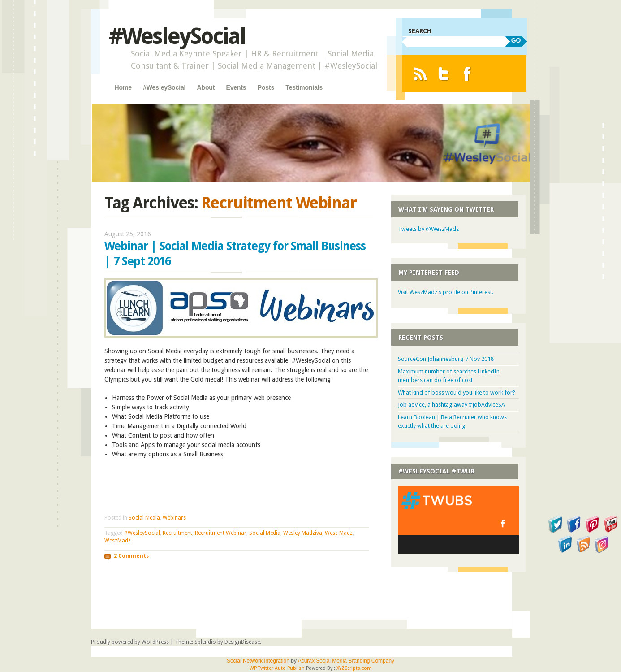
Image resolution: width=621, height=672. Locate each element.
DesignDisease (242, 642)
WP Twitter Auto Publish (277, 668)
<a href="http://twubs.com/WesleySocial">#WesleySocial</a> (458, 520)
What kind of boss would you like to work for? (457, 392)
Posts (266, 87)
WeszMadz (118, 541)
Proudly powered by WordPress (130, 642)
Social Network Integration (258, 661)
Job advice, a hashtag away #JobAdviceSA (451, 405)
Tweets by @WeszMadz (428, 229)
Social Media (144, 518)
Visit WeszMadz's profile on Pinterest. (446, 292)
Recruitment (177, 533)
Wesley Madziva (303, 533)
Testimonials (304, 87)
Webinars (174, 518)
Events (236, 87)
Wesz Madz (339, 533)
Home (123, 87)
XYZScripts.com (354, 668)
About (206, 87)
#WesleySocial (177, 36)
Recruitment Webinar (221, 533)
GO (516, 40)
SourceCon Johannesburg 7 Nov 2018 (446, 359)
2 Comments (131, 556)
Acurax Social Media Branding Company (346, 661)
